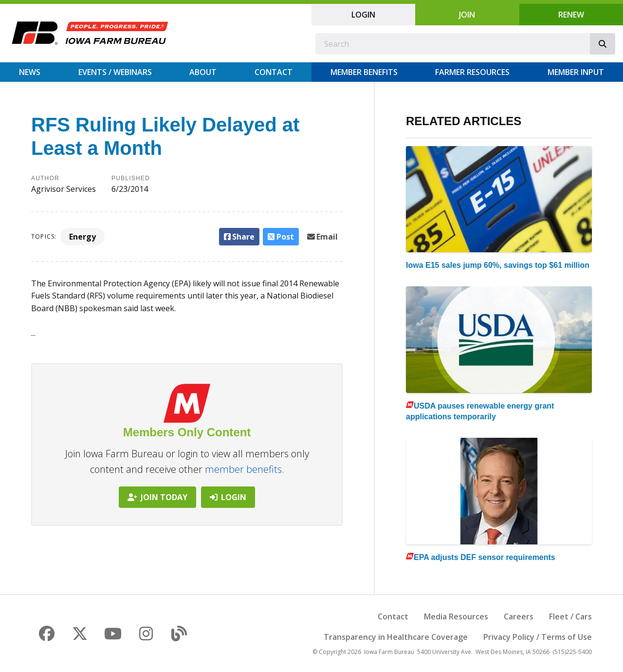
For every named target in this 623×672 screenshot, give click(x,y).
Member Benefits (364, 72)
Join (467, 15)
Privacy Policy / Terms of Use (538, 637)
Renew (571, 15)
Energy (82, 237)
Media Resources (456, 616)
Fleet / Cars (570, 616)
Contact (274, 72)
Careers (519, 616)
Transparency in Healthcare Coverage (396, 637)
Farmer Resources (472, 72)
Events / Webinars (115, 72)
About (203, 72)
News (30, 72)
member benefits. (245, 469)
